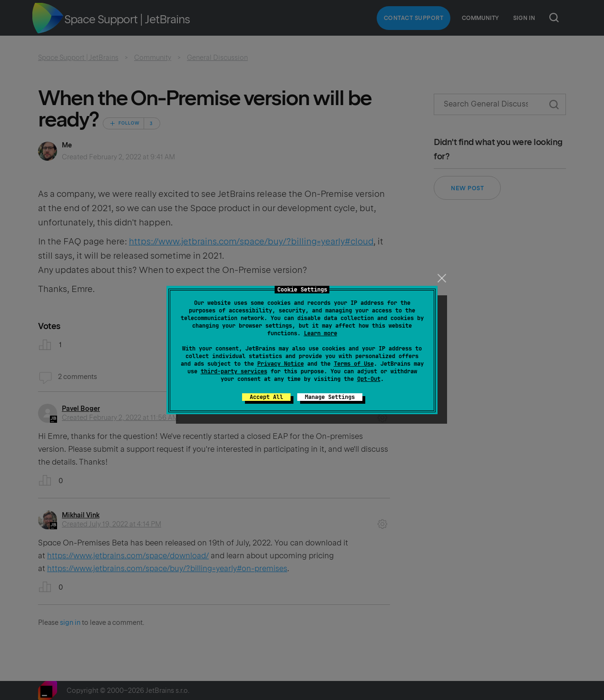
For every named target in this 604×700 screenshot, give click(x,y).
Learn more (321, 333)
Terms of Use (354, 364)
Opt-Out (369, 379)
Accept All (266, 397)
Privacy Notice (281, 364)
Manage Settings (330, 397)
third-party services (234, 371)
